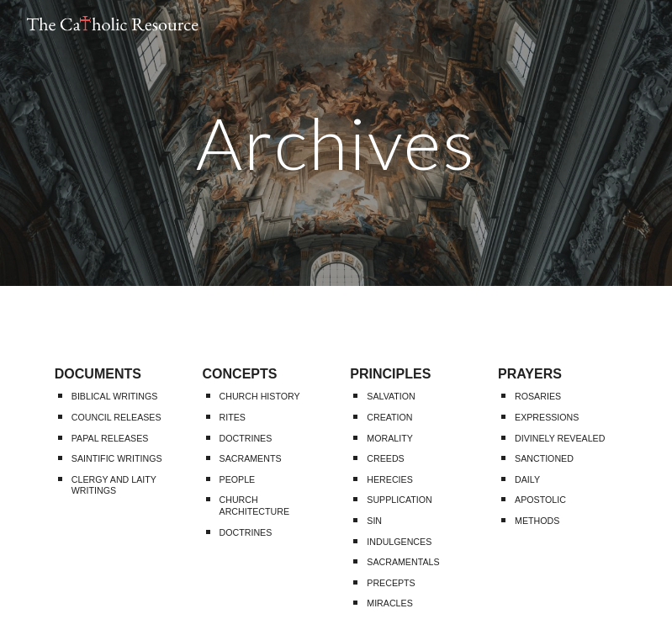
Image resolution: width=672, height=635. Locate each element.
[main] (336, 143)
